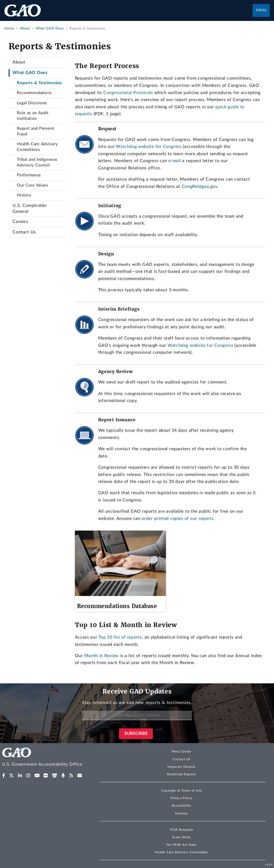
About (19, 62)
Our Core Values (33, 185)
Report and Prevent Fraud (35, 131)
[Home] (46, 758)
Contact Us (24, 232)
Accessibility (182, 806)
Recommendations (34, 93)
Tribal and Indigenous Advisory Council (37, 162)
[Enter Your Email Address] (137, 715)
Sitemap (181, 813)
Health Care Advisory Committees (37, 147)
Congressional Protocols (128, 93)
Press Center (182, 751)
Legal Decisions (32, 103)
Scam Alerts (181, 837)
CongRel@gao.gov (199, 187)
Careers (20, 222)
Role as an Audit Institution (33, 116)
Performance (29, 175)
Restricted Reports (181, 774)
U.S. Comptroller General (30, 208)
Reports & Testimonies (39, 83)
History (24, 195)
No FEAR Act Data (181, 845)
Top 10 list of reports (120, 637)
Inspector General (181, 767)
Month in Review (102, 656)
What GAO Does (30, 73)
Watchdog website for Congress (149, 147)
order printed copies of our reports (177, 519)
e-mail (175, 161)
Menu (261, 10)
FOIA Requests (181, 830)
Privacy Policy (181, 798)
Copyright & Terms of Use (181, 791)
